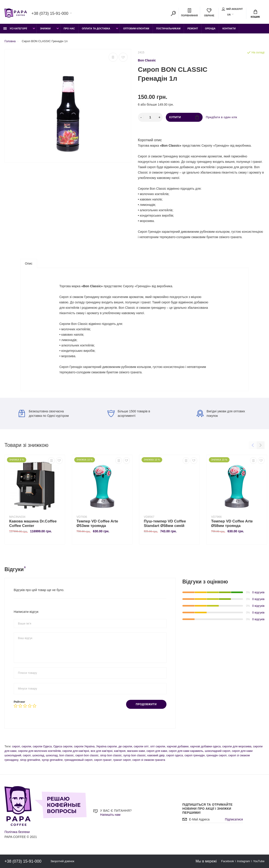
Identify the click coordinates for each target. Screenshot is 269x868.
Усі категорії (15, 28)
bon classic (66, 755)
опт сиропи (158, 746)
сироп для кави (157, 751)
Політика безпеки (17, 832)
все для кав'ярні (102, 751)
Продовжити (146, 704)
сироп (16, 746)
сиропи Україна (84, 746)
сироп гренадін (195, 755)
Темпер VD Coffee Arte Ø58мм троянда (232, 523)
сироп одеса (175, 755)
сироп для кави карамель (186, 751)
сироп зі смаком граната (149, 760)
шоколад (38, 755)
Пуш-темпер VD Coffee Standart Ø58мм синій (165, 523)
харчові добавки (178, 746)
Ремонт (193, 28)
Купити (184, 117)
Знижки (45, 28)
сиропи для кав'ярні (76, 751)
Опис (29, 263)
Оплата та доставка (96, 28)
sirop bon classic (111, 755)
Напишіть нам (110, 815)
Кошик (255, 14)
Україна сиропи (107, 746)
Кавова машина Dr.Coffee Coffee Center (33, 523)
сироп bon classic (87, 755)
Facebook (228, 861)
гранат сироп (122, 760)
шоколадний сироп (218, 751)
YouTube (259, 861)
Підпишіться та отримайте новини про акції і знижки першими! (208, 809)
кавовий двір (156, 755)
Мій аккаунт (232, 9)
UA (229, 15)
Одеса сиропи (63, 746)
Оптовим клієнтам (136, 28)
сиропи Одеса (42, 746)
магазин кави (136, 751)
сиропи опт (141, 746)
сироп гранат (103, 760)
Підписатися (234, 819)
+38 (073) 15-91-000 (50, 13)
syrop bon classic (135, 755)
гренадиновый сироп (78, 760)
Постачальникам (168, 28)
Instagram (243, 861)
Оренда (210, 28)
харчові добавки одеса (205, 746)
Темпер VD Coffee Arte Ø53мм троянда (97, 523)
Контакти (229, 28)
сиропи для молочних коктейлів (39, 751)
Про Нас (69, 28)
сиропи (26, 746)
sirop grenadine (30, 760)
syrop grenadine (52, 760)
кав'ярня (120, 751)
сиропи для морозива (237, 746)
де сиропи (125, 746)
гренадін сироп (217, 755)
